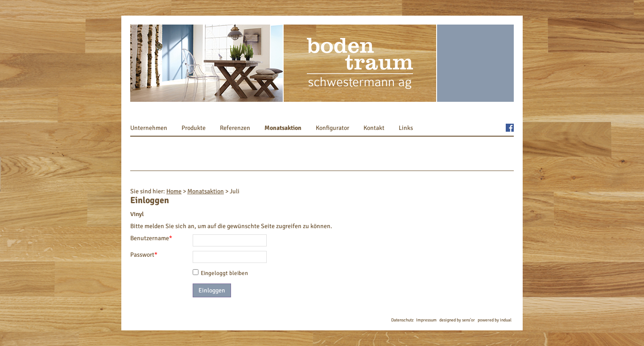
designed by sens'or (457, 320)
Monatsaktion (206, 191)
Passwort (144, 255)
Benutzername (151, 238)
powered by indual (495, 320)
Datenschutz (402, 320)
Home (174, 191)
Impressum (426, 320)
